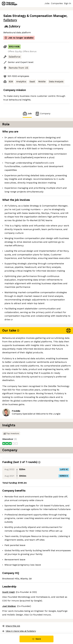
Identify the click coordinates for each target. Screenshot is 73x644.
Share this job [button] (11, 626)
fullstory (10, 20)
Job (27, 114)
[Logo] (9, 4)
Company (43, 114)
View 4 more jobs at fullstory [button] (19, 631)
